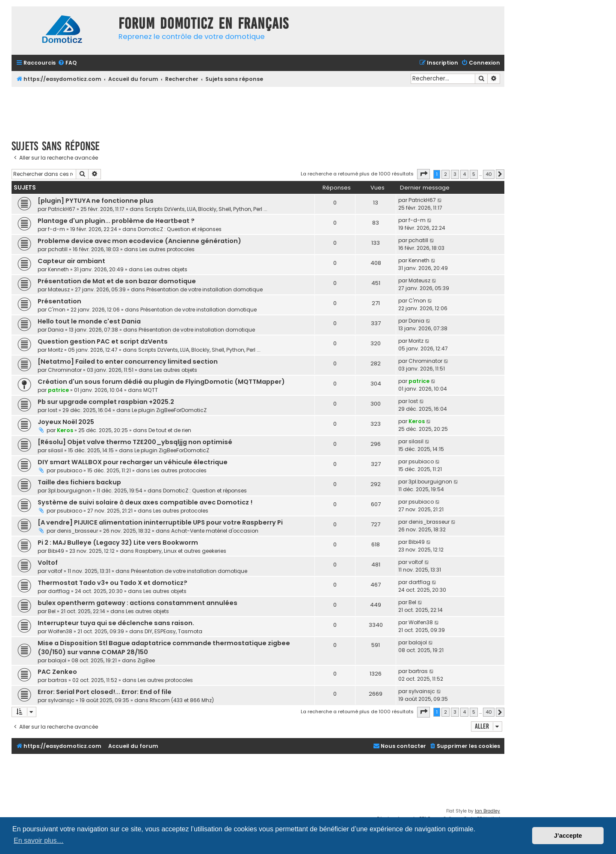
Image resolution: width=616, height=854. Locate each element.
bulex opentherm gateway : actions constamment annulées (138, 603)
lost (53, 410)
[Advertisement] (258, 110)
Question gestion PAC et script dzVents (103, 341)
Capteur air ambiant (71, 261)
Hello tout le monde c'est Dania (89, 321)
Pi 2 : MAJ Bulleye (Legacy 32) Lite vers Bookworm (118, 543)
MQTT (151, 390)
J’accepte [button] (568, 836)
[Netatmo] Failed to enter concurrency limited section (128, 362)
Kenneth (58, 269)
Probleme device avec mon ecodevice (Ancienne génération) (139, 241)
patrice (58, 390)
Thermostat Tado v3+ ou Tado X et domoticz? (113, 583)
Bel (52, 611)
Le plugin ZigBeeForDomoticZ (169, 410)
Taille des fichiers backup (79, 482)
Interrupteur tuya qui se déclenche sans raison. (116, 623)
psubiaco (70, 470)
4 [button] (464, 174)
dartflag (59, 591)
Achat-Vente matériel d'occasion (215, 531)
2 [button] (446, 174)
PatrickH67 (62, 209)
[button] (423, 174)
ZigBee (146, 660)
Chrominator (65, 370)
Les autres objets (166, 269)
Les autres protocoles (167, 249)
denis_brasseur (77, 531)
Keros (65, 430)
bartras (58, 680)
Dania (56, 330)
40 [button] (489, 174)
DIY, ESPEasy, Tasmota (173, 631)
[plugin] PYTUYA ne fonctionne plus (96, 201)
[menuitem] (67, 63)
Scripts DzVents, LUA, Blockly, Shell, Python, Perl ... (206, 209)
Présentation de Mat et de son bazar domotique (117, 281)
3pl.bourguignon (70, 491)
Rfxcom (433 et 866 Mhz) (182, 700)
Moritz (55, 350)
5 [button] (474, 174)
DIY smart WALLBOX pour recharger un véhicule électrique (133, 462)
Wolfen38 (60, 631)
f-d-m (56, 229)
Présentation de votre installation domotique (204, 289)
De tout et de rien (170, 430)
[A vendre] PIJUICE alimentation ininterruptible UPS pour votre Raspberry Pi (160, 522)
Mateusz (59, 289)
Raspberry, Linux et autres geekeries (181, 551)
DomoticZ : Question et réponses (180, 229)
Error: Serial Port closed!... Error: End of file (105, 692)
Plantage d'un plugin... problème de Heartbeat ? (116, 221)
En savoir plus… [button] (39, 841)
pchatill (58, 249)
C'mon (57, 310)
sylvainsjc (61, 700)
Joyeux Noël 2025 (66, 422)
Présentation (59, 301)
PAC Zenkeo (57, 672)
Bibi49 (56, 551)
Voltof (48, 563)
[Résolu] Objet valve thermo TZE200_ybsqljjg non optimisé (135, 442)
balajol (57, 660)
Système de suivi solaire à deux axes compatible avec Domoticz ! (145, 502)
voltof (55, 571)
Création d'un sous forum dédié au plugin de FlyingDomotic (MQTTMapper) (161, 382)
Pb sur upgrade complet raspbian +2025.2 (106, 402)
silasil (55, 450)
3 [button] (455, 174)
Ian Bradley (487, 811)
